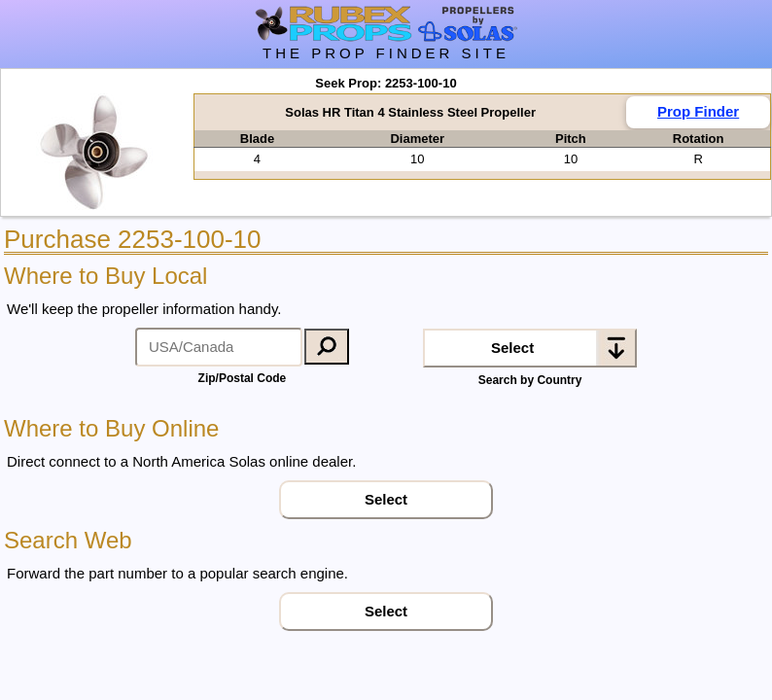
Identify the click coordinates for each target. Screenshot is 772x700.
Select (512, 348)
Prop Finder (698, 111)
